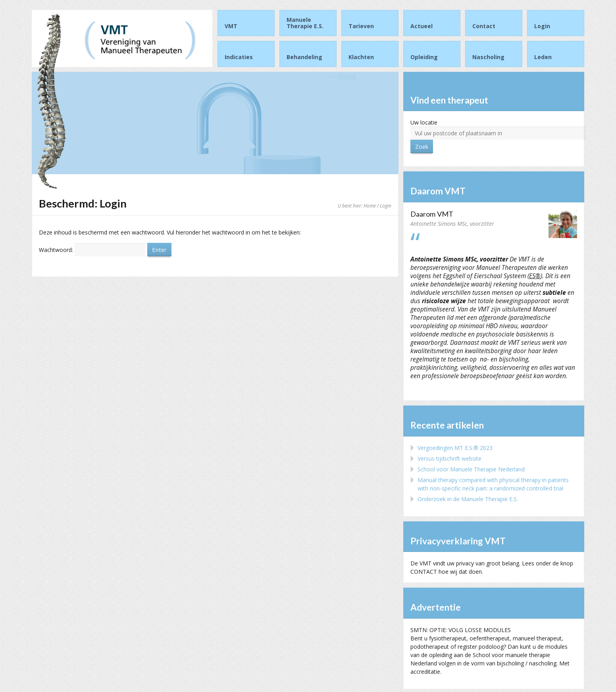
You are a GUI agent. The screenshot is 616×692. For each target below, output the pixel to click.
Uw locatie (424, 122)
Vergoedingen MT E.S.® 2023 (455, 448)
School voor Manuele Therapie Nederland (471, 469)
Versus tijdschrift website (449, 458)
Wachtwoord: (92, 250)
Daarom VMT (432, 214)
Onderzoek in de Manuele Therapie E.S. (468, 499)
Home (370, 206)
